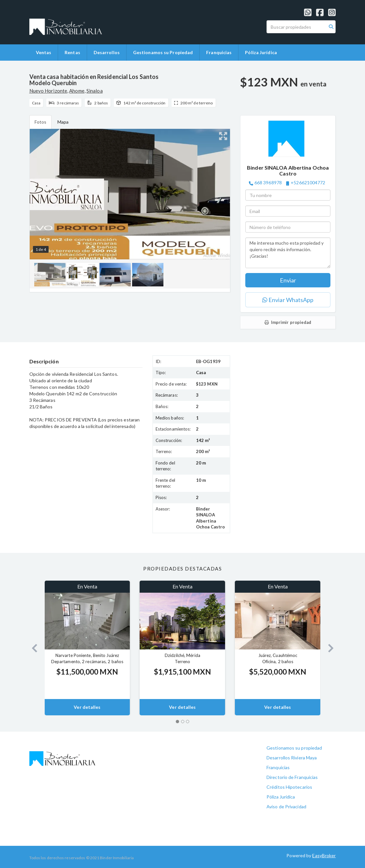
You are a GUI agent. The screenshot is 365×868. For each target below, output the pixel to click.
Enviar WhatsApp (288, 300)
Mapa (63, 122)
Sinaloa (95, 91)
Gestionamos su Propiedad (163, 52)
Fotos (41, 122)
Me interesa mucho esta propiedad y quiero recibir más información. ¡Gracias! (288, 253)
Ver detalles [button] (87, 707)
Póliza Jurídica (261, 52)
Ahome (77, 91)
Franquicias (219, 52)
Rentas (72, 52)
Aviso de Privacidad (286, 807)
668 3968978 (268, 183)
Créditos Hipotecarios (289, 787)
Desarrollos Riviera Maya (292, 758)
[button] (32, 648)
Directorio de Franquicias (292, 777)
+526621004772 (308, 183)
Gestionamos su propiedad (294, 748)
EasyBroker (324, 855)
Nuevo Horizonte (48, 91)
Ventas (44, 52)
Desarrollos (107, 52)
